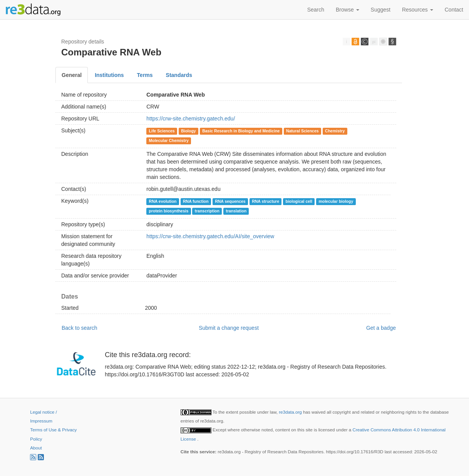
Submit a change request (229, 328)
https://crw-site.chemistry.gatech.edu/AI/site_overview (210, 236)
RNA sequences (230, 201)
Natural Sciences (302, 131)
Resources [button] (418, 10)
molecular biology (336, 201)
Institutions (109, 75)
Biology (188, 131)
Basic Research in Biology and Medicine (241, 131)
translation (236, 211)
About (36, 448)
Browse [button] (348, 10)
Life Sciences (162, 131)
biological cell (299, 201)
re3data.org (291, 412)
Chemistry (335, 131)
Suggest (381, 10)
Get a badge (381, 328)
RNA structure (265, 201)
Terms (145, 75)
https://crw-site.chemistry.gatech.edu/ (191, 119)
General (72, 75)
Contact (454, 10)
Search (316, 10)
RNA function (196, 201)
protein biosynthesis (169, 211)
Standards (179, 75)
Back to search (80, 328)
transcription (207, 211)
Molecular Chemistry (169, 140)
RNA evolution (163, 201)
